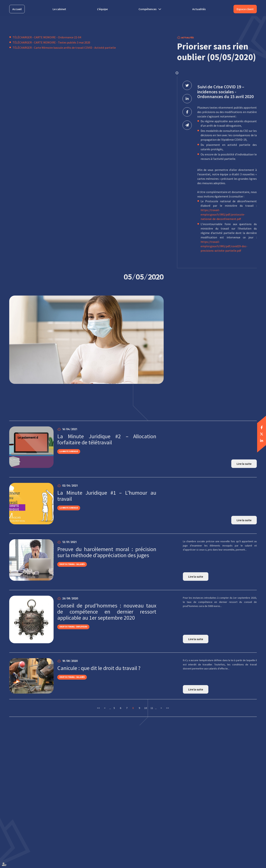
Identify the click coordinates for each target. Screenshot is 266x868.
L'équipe (102, 9)
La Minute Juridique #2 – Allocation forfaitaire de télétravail (107, 439)
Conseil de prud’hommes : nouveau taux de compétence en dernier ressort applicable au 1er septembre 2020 (107, 612)
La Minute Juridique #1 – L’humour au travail (107, 496)
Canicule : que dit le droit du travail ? (99, 668)
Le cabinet (59, 9)
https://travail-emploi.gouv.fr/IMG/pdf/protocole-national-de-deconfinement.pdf (223, 214)
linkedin (262, 441)
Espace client (245, 9)
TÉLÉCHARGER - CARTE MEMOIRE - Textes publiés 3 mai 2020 (51, 42)
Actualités (199, 9)
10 (146, 708)
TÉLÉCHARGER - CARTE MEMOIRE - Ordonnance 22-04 (47, 37)
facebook (262, 427)
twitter (262, 434)
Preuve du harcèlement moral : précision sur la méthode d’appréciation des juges (107, 552)
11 (152, 708)
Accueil (17, 9)
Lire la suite (244, 464)
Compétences (148, 9)
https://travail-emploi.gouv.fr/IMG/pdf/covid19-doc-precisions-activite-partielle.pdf (224, 246)
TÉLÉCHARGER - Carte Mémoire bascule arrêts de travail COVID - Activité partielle (64, 48)
